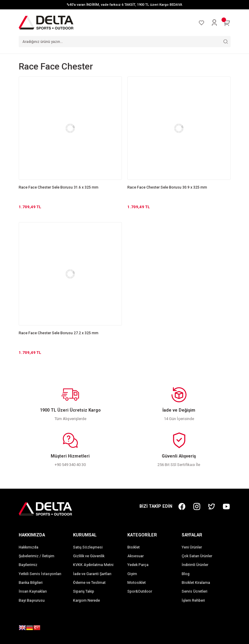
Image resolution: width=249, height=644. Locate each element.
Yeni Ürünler (192, 547)
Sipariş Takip (84, 591)
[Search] (125, 42)
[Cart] (227, 23)
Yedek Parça (138, 565)
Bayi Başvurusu (32, 600)
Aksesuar (136, 556)
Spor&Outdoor (140, 591)
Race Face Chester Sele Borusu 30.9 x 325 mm (167, 187)
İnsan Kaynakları (33, 591)
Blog (186, 574)
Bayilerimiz (28, 565)
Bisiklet (134, 547)
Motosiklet (137, 583)
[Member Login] (214, 23)
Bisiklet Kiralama (196, 583)
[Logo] (46, 22)
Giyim (132, 574)
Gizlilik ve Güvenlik (89, 556)
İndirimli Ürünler (195, 565)
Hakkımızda (29, 547)
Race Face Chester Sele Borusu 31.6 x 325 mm (59, 187)
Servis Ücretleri (195, 591)
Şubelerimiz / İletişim (37, 556)
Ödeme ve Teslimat (89, 583)
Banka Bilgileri (31, 583)
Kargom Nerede (86, 600)
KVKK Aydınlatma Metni (93, 565)
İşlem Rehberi (193, 600)
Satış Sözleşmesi (88, 547)
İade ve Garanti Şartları (92, 574)
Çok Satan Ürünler (197, 556)
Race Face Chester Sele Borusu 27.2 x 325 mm (59, 333)
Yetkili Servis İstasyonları (40, 574)
